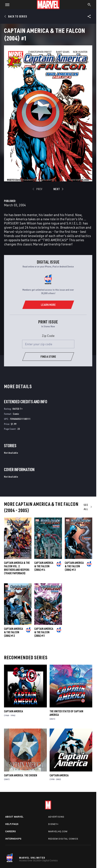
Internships (13, 839)
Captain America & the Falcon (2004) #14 (44, 566)
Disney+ (53, 824)
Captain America (13, 711)
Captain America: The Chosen (21, 775)
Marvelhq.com (58, 831)
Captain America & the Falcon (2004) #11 (44, 632)
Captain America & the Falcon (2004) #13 (74, 566)
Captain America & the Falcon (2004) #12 (13, 632)
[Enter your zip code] (48, 344)
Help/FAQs (12, 824)
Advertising (56, 817)
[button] (6, 5)
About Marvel (14, 817)
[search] (89, 5)
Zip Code (48, 336)
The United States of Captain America (66, 713)
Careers (11, 831)
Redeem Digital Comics (63, 839)
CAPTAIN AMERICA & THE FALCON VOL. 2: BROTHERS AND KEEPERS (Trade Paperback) (17, 568)
